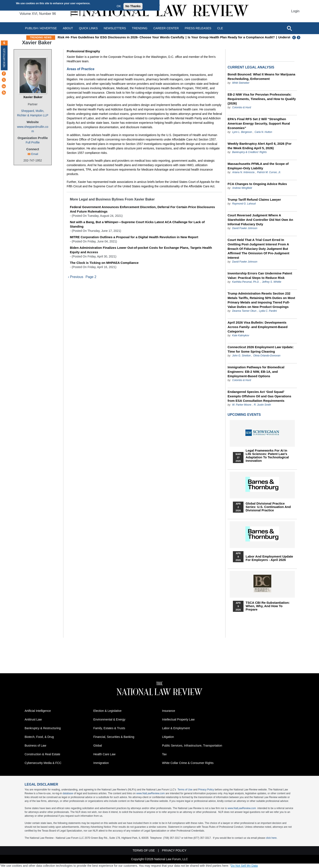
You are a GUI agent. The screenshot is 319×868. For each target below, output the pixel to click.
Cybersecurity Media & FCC (43, 763)
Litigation (168, 737)
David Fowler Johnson (245, 228)
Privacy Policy (206, 790)
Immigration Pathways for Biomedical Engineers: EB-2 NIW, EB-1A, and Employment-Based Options (256, 372)
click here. (271, 838)
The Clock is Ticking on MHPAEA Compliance (104, 263)
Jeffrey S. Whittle (272, 282)
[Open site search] (289, 28)
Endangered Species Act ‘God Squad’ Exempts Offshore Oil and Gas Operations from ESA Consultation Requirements (259, 396)
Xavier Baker (33, 97)
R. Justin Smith (262, 405)
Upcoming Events (244, 415)
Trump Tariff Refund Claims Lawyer (254, 200)
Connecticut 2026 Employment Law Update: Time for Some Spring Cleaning (261, 349)
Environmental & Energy (109, 719)
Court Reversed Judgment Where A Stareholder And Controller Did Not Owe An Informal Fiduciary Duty (260, 220)
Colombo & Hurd (241, 107)
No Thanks (133, 6)
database (68, 793)
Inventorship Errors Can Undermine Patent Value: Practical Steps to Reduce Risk (260, 275)
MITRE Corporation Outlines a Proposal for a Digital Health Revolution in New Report (134, 237)
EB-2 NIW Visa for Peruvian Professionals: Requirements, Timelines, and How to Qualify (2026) (262, 99)
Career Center (166, 28)
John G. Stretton (241, 356)
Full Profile (33, 142)
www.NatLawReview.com (151, 793)
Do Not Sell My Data (244, 866)
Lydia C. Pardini (268, 311)
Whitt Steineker (241, 83)
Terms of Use (185, 790)
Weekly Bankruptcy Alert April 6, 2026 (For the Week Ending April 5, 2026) (260, 146)
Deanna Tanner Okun (244, 311)
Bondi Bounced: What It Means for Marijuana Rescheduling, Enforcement (261, 77)
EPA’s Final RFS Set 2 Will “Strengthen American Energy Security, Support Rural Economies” (259, 123)
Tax (164, 754)
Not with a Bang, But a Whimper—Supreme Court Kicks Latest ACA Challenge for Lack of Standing (137, 224)
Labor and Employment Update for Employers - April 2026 (269, 558)
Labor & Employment (176, 728)
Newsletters (115, 28)
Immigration (101, 763)
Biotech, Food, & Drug (39, 737)
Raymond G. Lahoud (244, 204)
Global (98, 746)
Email (35, 154)
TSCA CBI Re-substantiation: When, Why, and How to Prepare (268, 606)
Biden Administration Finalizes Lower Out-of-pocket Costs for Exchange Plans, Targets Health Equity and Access (141, 250)
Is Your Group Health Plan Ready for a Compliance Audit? (255, 37)
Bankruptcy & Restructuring (43, 728)
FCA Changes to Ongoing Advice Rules (257, 184)
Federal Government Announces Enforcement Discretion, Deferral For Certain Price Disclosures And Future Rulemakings (142, 209)
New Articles (4, 58)
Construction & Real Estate (42, 754)
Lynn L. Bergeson (242, 132)
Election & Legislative (107, 711)
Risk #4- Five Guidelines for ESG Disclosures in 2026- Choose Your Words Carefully (145, 37)
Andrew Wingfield (242, 188)
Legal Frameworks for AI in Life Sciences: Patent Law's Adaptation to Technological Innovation (267, 456)
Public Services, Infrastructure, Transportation (192, 746)
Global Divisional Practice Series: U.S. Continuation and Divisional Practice (268, 507)
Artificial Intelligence (38, 711)
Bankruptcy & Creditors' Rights (249, 152)
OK (119, 6)
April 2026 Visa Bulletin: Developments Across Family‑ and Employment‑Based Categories (258, 327)
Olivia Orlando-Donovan (267, 356)
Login (295, 11)
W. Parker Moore (242, 405)
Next (299, 38)
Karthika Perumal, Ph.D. (246, 282)
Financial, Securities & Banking (114, 737)
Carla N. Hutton (263, 132)
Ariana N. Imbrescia (243, 172)
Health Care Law (104, 754)
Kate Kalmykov (241, 335)
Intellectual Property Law (178, 719)
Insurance (169, 711)
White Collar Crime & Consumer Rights (188, 763)
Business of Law (35, 746)
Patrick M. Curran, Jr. (269, 172)
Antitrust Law (33, 719)
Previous (294, 38)
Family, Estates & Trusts (109, 728)
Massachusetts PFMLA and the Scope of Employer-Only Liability (258, 166)
